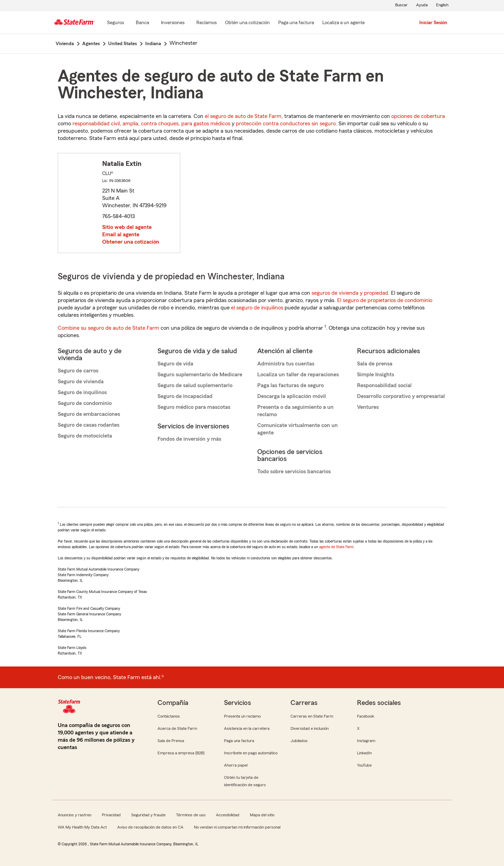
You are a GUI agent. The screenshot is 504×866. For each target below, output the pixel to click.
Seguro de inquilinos (82, 392)
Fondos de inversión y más (189, 439)
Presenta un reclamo (242, 716)
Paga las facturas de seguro (290, 385)
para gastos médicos (206, 124)
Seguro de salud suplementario (195, 385)
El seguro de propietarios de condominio (385, 300)
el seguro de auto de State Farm (243, 116)
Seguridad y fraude (148, 815)
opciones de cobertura (418, 116)
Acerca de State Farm (177, 728)
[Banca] (142, 23)
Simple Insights (376, 375)
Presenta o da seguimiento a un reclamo (295, 411)
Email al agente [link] (121, 235)
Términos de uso (191, 815)
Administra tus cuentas (286, 364)
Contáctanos (169, 716)
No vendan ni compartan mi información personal (237, 827)
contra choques (160, 124)
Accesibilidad (228, 815)
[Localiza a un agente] (344, 23)
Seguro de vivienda (81, 382)
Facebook (366, 716)
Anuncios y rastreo (75, 815)
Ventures (368, 407)
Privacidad (111, 815)
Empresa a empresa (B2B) (181, 753)
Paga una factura (239, 741)
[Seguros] (115, 23)
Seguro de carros (78, 371)
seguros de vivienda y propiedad (350, 293)
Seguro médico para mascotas (194, 407)
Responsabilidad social (384, 385)
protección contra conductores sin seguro (286, 124)
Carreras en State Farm (312, 716)
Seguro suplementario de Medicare (200, 375)
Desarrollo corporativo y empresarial (401, 396)
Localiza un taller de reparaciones (298, 375)
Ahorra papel (236, 765)
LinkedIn (364, 753)
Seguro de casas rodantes (89, 425)
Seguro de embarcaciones (89, 414)
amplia (130, 124)
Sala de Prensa (171, 741)
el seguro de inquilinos (257, 308)
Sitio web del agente (127, 227)
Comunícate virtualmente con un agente (297, 429)
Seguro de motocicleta (85, 436)
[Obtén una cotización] (247, 23)
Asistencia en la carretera (247, 728)
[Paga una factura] (296, 23)
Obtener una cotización (131, 242)
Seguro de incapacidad (185, 396)
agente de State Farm (336, 547)
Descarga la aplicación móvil (292, 396)
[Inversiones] (173, 23)
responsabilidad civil (96, 124)
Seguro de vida (175, 364)
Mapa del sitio (262, 815)
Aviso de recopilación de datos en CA (150, 827)
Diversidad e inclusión (310, 728)
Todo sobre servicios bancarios (294, 472)
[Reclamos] (206, 23)
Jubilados (299, 741)
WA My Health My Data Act (82, 827)
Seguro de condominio (85, 403)
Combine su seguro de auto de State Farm (108, 328)
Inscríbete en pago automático (251, 753)
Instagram (366, 741)
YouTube (364, 765)
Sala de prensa (375, 364)
